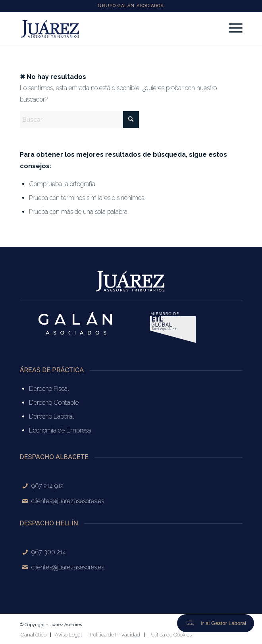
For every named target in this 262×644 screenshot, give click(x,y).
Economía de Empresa (60, 430)
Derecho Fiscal (49, 389)
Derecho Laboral (51, 416)
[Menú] (232, 28)
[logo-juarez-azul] (109, 29)
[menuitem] (232, 28)
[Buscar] (79, 120)
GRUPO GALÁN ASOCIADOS (131, 6)
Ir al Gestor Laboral (223, 623)
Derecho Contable (54, 403)
